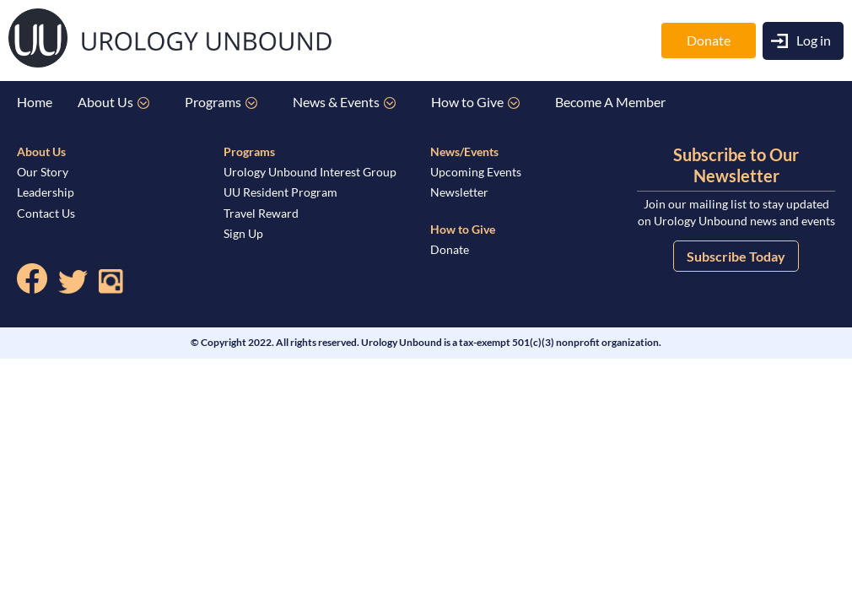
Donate (709, 40)
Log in (814, 40)
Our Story (43, 172)
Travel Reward (261, 213)
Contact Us (46, 213)
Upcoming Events (476, 172)
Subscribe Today (736, 256)
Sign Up (243, 233)
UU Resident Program (280, 192)
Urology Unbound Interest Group (310, 172)
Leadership (46, 192)
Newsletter (459, 192)
